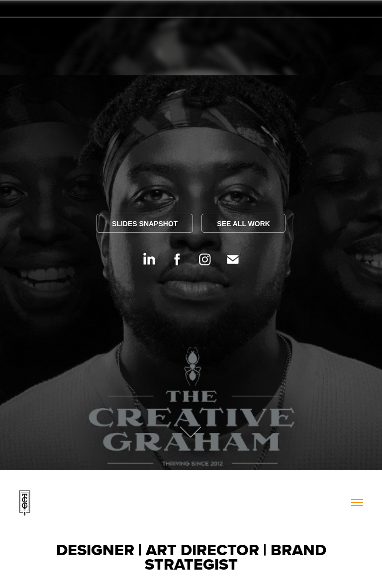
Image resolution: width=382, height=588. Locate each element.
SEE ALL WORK (243, 224)
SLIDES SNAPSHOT (145, 224)
